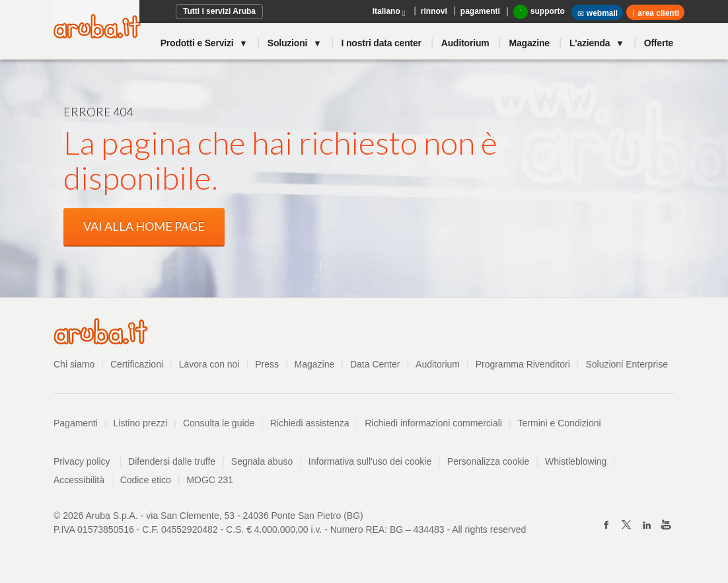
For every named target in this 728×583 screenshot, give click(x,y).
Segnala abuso (262, 461)
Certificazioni (137, 364)
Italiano (390, 12)
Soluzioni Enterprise (627, 364)
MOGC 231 (210, 480)
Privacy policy (88, 461)
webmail (597, 14)
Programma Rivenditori (523, 364)
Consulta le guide (219, 423)
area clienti (657, 13)
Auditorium (465, 43)
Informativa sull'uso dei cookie (370, 461)
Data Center (375, 364)
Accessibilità (79, 480)
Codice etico (146, 480)
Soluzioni (289, 43)
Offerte (659, 43)
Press (267, 364)
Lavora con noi (209, 364)
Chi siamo (74, 364)
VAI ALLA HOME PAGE (144, 226)
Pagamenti (76, 423)
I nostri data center (382, 43)
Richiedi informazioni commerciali (433, 423)
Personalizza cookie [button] (489, 461)
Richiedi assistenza (310, 423)
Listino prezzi (141, 423)
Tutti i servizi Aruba (219, 11)
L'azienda (591, 43)
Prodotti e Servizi (198, 43)
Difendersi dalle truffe (172, 461)
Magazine (529, 43)
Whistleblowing (576, 461)
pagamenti (480, 11)
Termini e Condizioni (560, 423)
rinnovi (434, 11)
